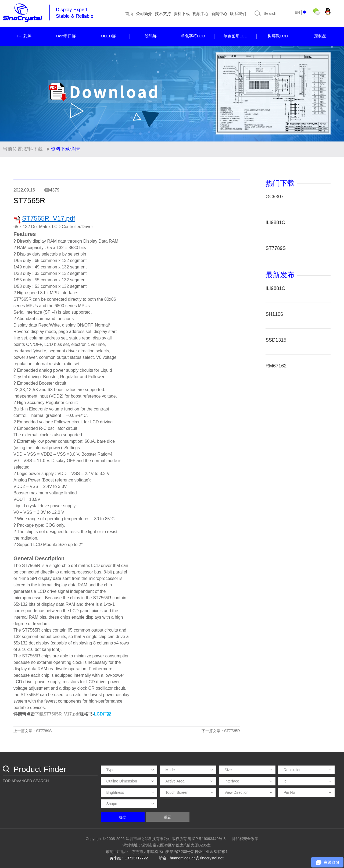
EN (297, 12)
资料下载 (182, 14)
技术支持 (163, 14)
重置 (167, 817)
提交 (123, 817)
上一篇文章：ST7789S (33, 731)
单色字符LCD (193, 36)
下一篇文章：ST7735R (221, 731)
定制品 (320, 36)
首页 (129, 14)
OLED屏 (108, 36)
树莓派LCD (278, 36)
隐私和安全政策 (245, 839)
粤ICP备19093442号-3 (207, 839)
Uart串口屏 (66, 36)
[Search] (271, 13)
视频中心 (200, 14)
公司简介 (144, 14)
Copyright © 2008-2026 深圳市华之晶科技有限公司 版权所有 (136, 839)
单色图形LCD (235, 36)
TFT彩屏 (24, 36)
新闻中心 (219, 14)
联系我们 (238, 14)
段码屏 (151, 36)
